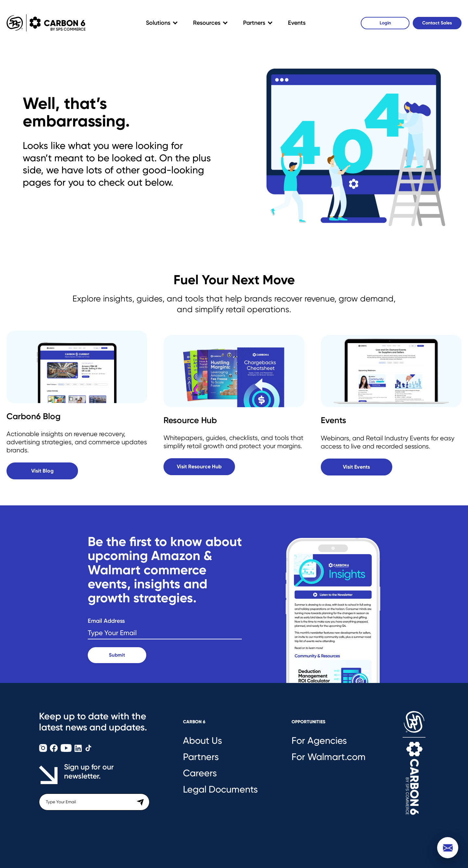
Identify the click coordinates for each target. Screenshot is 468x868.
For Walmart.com (329, 757)
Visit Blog (42, 471)
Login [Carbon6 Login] (385, 23)
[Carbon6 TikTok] (88, 750)
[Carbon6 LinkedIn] (79, 750)
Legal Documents (220, 789)
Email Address (106, 621)
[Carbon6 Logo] (414, 770)
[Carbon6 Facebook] (54, 750)
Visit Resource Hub (199, 467)
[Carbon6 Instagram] (44, 750)
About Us (202, 741)
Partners (254, 23)
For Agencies (319, 741)
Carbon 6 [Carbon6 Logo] (44, 23)
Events (297, 23)
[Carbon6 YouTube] (67, 750)
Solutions (158, 23)
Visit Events (356, 467)
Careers (200, 773)
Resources (207, 23)
